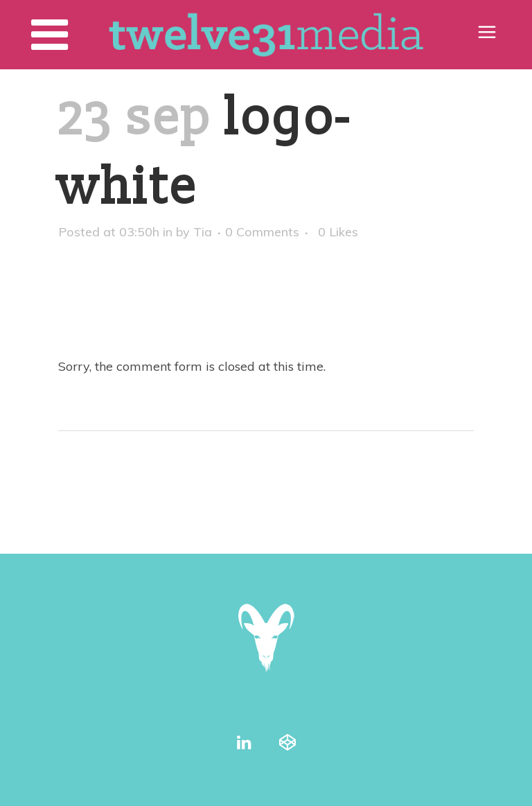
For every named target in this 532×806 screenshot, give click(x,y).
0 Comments (262, 232)
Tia (203, 232)
